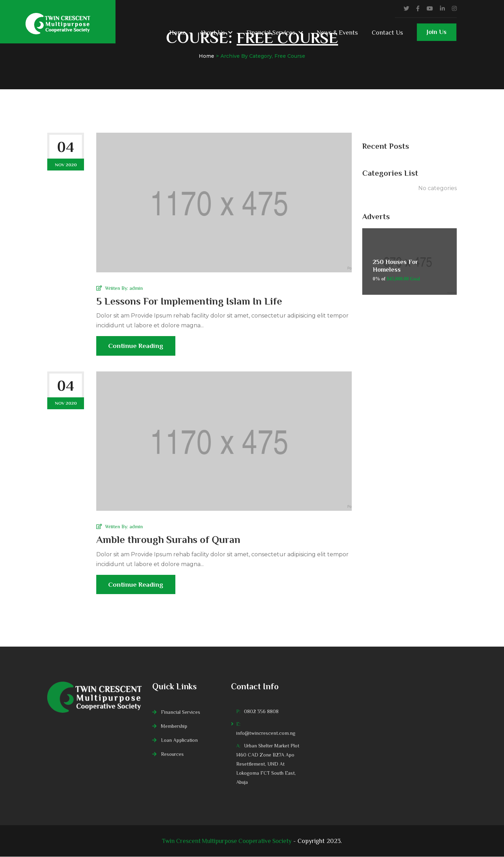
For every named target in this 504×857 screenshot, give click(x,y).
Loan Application (179, 740)
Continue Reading (136, 349)
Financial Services (271, 33)
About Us (212, 33)
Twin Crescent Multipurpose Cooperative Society (227, 841)
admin (136, 288)
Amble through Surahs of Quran (169, 540)
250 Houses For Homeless (395, 266)
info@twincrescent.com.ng (266, 733)
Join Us (437, 35)
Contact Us (387, 33)
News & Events (337, 33)
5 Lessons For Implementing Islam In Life (190, 301)
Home (178, 33)
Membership (174, 726)
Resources (172, 754)
